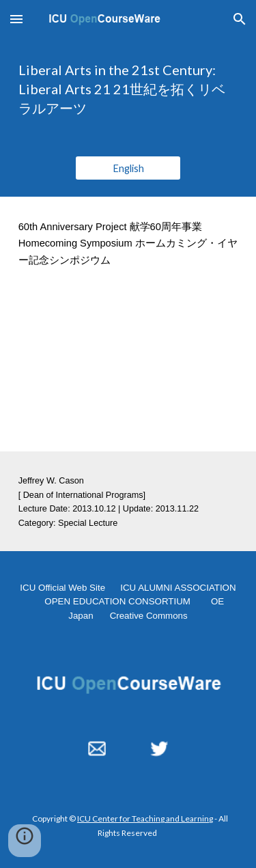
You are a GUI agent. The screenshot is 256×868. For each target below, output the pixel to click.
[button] (16, 19)
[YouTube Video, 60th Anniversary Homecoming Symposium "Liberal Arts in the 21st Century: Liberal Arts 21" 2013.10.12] (128, 371)
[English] (128, 168)
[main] (128, 89)
